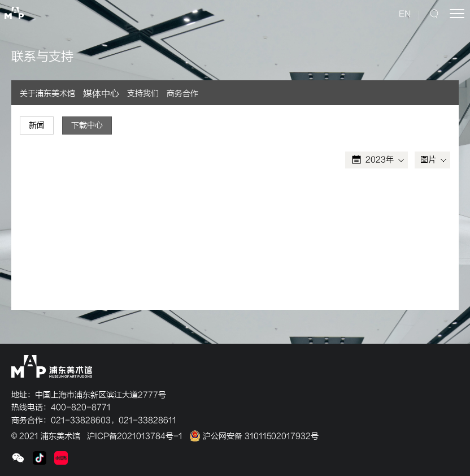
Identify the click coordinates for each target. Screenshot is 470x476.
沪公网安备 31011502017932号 (254, 436)
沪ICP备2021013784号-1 (135, 436)
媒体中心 (101, 94)
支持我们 (143, 94)
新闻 (37, 125)
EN (405, 14)
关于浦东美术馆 (47, 94)
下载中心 (87, 125)
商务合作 (182, 94)
